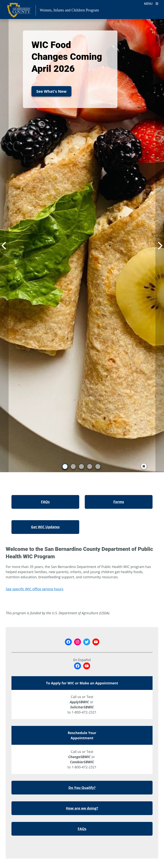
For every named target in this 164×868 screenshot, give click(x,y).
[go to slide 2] (73, 466)
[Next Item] (160, 246)
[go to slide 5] (98, 466)
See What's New (51, 91)
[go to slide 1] (65, 466)
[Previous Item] (4, 246)
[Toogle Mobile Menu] (151, 3)
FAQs (82, 829)
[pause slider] (144, 466)
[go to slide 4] (90, 466)
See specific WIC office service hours (35, 589)
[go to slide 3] (81, 466)
